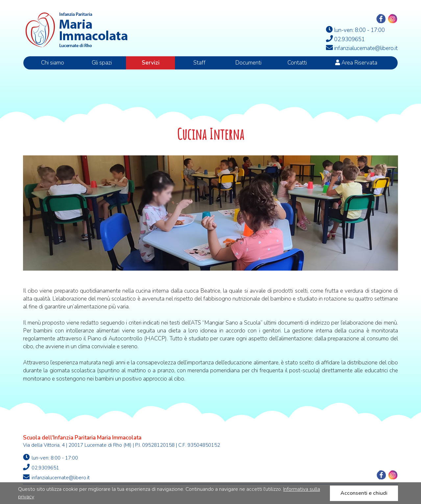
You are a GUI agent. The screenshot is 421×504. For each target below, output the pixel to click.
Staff (199, 63)
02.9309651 (41, 467)
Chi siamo (53, 63)
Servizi (151, 63)
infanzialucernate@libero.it (56, 477)
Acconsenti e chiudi (364, 493)
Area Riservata (356, 63)
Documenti (248, 63)
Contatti (297, 63)
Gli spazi (102, 63)
